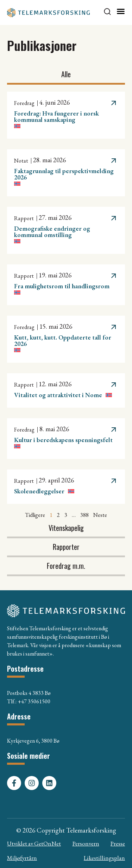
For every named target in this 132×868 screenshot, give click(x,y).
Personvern (86, 843)
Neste (100, 515)
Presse (118, 843)
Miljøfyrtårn (22, 858)
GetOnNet (48, 843)
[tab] (66, 75)
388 (84, 515)
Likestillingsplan (104, 858)
